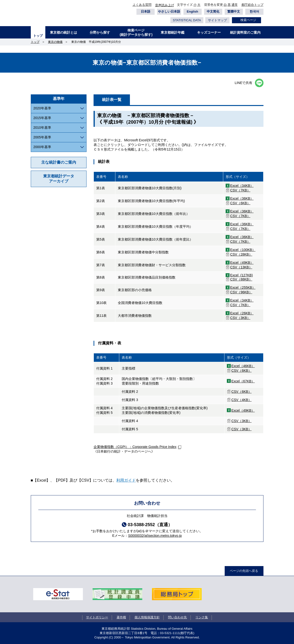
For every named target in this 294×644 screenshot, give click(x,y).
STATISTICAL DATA (187, 20)
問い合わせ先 (177, 617)
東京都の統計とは (64, 32)
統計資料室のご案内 (245, 32)
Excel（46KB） (243, 366)
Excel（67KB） (243, 381)
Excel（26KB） (242, 313)
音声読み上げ (165, 5)
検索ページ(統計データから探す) (136, 32)
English (193, 11)
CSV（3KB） (240, 318)
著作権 (121, 617)
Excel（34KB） (242, 186)
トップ (38, 36)
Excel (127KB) (242, 275)
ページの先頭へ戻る (244, 571)
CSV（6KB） (240, 203)
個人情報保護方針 (147, 617)
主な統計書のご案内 (59, 162)
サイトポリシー (97, 617)
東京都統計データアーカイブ (59, 179)
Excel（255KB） (243, 288)
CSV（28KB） (241, 254)
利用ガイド (126, 480)
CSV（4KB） (242, 400)
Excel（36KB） (242, 198)
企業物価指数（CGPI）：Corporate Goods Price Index (135, 447)
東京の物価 (55, 42)
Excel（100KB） (243, 250)
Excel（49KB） (242, 263)
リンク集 (202, 617)
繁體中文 (234, 11)
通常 (235, 5)
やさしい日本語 (169, 11)
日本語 (146, 11)
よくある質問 (142, 5)
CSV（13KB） (241, 267)
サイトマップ (217, 20)
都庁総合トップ (252, 5)
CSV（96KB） (241, 292)
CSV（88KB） (241, 279)
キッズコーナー (209, 32)
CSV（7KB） (240, 190)
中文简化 (213, 11)
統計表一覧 (112, 100)
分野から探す (100, 32)
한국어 (254, 11)
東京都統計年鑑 (173, 32)
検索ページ (248, 20)
